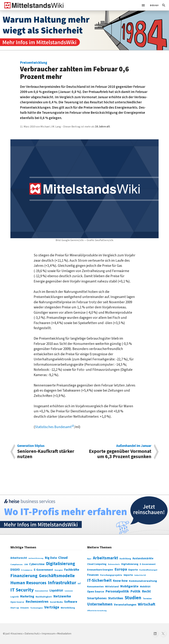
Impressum (48, 634)
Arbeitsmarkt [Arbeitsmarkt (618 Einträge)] (105, 558)
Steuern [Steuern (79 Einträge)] (25, 608)
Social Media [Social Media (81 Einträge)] (56, 602)
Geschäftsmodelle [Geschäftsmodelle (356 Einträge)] (57, 576)
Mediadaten (64, 634)
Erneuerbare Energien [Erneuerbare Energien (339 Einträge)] (100, 570)
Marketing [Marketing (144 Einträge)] (27, 597)
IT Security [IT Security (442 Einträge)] (22, 590)
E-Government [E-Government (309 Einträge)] (148, 564)
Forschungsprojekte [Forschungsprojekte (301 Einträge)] (111, 575)
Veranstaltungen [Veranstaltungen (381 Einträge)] (125, 605)
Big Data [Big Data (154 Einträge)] (51, 558)
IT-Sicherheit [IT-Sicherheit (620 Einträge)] (99, 580)
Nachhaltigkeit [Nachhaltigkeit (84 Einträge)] (44, 597)
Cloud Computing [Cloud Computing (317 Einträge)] (97, 564)
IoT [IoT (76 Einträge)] (79, 584)
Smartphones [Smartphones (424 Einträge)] (97, 598)
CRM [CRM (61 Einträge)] (26, 565)
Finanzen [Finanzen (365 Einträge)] (93, 575)
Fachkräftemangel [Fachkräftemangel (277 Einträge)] (148, 570)
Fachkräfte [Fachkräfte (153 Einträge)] (72, 570)
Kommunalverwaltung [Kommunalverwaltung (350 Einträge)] (143, 581)
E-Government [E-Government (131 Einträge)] (43, 570)
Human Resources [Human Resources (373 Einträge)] (28, 583)
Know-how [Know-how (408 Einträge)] (120, 581)
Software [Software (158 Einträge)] (71, 602)
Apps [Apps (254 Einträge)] (89, 559)
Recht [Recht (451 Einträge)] (146, 591)
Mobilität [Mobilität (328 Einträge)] (145, 587)
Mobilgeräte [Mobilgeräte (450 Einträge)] (129, 586)
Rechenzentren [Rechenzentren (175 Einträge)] (37, 602)
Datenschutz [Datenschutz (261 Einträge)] (114, 564)
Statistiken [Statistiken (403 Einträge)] (116, 598)
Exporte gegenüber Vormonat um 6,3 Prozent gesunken (120, 452)
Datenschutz (32, 634)
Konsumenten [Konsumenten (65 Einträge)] (42, 591)
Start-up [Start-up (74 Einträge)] (15, 608)
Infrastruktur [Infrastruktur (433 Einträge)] (62, 583)
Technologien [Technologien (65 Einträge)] (36, 608)
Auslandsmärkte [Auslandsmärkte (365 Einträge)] (143, 558)
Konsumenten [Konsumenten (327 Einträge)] (95, 587)
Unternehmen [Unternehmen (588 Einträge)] (100, 604)
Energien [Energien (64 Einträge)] (59, 570)
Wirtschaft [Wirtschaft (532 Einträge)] (147, 604)
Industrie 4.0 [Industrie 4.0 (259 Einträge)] (140, 575)
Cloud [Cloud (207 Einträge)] (63, 558)
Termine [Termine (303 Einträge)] (147, 599)
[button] (164, 5)
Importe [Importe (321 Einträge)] (128, 575)
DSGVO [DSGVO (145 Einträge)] (15, 570)
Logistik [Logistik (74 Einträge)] (15, 597)
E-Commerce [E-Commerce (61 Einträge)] (27, 570)
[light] (153, 5)
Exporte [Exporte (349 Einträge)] (133, 570)
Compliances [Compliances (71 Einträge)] (17, 564)
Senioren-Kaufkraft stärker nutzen (49, 452)
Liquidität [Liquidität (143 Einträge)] (56, 591)
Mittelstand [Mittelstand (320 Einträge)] (112, 587)
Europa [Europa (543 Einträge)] (121, 569)
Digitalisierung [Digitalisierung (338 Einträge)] (61, 564)
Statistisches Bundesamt (53, 427)
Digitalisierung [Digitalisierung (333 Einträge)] (130, 564)
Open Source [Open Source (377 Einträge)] (96, 592)
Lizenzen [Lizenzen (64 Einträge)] (69, 591)
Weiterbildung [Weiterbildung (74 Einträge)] (68, 608)
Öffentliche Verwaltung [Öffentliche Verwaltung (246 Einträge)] (97, 611)
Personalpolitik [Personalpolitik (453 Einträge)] (117, 591)
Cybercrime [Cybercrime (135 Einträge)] (37, 564)
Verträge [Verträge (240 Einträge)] (52, 607)
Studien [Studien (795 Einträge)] (133, 598)
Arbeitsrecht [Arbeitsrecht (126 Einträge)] (19, 558)
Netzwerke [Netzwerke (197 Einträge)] (62, 596)
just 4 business (14, 634)
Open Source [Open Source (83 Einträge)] (17, 602)
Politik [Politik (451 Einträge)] (135, 591)
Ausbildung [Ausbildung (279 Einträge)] (125, 559)
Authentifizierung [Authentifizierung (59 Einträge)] (36, 558)
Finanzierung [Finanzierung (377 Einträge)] (24, 576)
